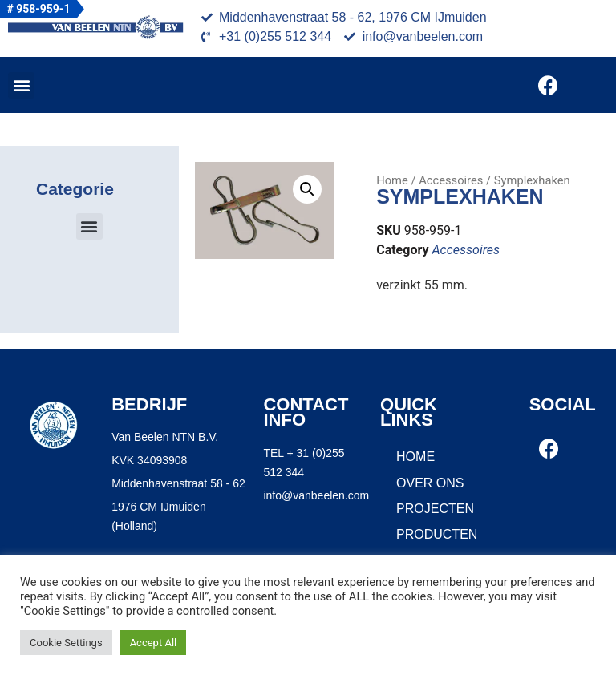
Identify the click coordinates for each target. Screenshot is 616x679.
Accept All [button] (154, 643)
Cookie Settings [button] (66, 643)
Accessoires (451, 180)
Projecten (435, 509)
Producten (437, 534)
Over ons (430, 483)
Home (392, 180)
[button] (21, 85)
